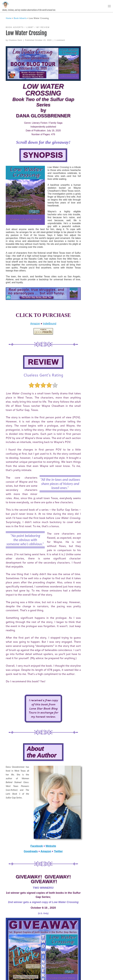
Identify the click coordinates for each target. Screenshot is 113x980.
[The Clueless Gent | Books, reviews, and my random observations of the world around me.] (5, 5)
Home (9, 18)
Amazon (35, 324)
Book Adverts (20, 18)
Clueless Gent (15, 40)
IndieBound (50, 324)
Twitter (58, 851)
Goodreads (31, 851)
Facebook (37, 846)
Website (51, 846)
